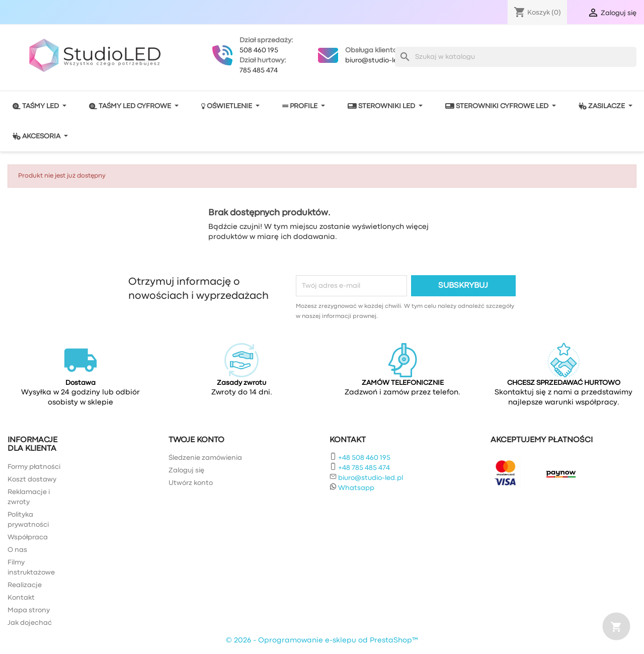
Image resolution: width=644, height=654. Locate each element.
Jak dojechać (30, 623)
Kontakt (21, 598)
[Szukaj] (516, 57)
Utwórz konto (191, 483)
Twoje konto (196, 440)
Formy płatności (34, 467)
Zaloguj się (186, 470)
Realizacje (25, 585)
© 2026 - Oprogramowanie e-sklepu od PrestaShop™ (322, 641)
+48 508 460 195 (364, 458)
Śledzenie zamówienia (205, 458)
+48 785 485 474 (364, 468)
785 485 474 (259, 70)
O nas (17, 550)
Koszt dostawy (32, 479)
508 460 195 (259, 50)
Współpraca (28, 537)
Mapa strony (29, 610)
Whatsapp (356, 488)
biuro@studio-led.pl (378, 60)
